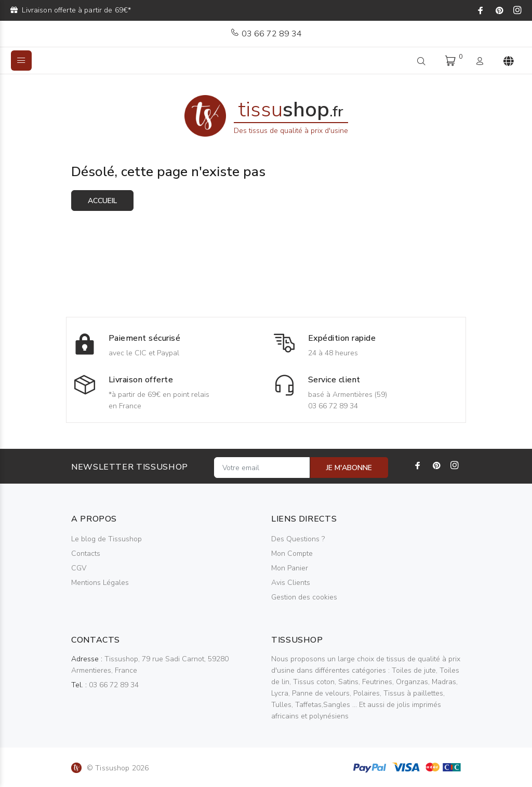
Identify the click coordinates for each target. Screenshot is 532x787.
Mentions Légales (100, 583)
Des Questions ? (298, 539)
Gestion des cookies (304, 597)
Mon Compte (292, 553)
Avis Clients (291, 583)
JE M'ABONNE (349, 468)
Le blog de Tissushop (107, 539)
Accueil (102, 201)
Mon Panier (290, 568)
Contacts (86, 553)
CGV (79, 568)
